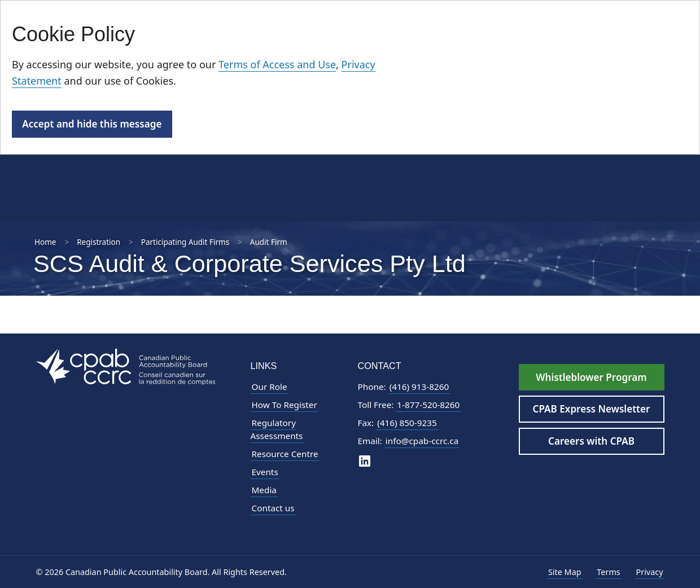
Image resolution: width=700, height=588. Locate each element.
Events (265, 472)
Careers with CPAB (591, 441)
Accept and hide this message (92, 124)
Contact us (273, 508)
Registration (99, 242)
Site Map (565, 572)
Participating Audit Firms (185, 242)
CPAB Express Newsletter (592, 409)
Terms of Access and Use (277, 64)
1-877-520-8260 (428, 405)
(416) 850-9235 (407, 423)
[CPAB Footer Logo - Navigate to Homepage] (126, 366)
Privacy (650, 572)
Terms (608, 572)
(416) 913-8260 (419, 387)
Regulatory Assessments (277, 429)
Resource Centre (285, 454)
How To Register (285, 405)
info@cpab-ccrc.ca (422, 441)
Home (45, 242)
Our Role (270, 387)
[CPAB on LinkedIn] (365, 460)
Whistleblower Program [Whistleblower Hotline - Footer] (591, 377)
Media (264, 490)
